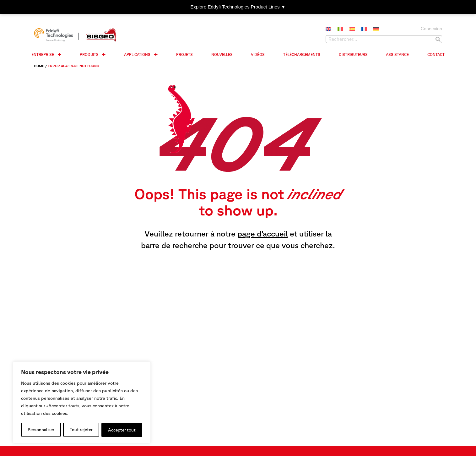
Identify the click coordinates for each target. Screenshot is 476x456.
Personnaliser (41, 430)
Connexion (431, 29)
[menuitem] (328, 29)
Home (39, 66)
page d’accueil (263, 233)
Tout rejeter (81, 430)
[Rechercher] (438, 39)
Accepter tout (122, 430)
